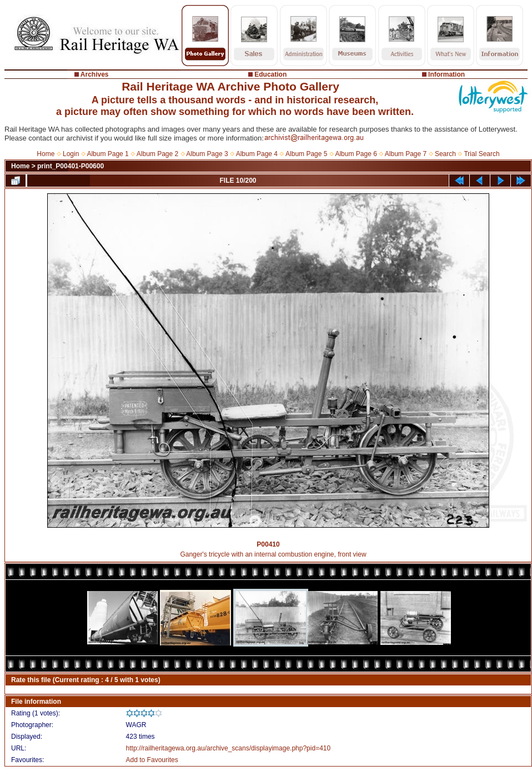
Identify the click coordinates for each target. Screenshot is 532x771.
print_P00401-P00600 (71, 166)
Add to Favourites (152, 760)
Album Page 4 (257, 154)
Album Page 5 (306, 154)
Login (71, 154)
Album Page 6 (356, 154)
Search (445, 154)
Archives (95, 74)
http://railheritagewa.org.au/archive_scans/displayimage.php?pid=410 (229, 748)
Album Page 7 (406, 154)
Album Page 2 (157, 154)
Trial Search (481, 154)
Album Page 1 (107, 154)
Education (270, 74)
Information (446, 74)
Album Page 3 (207, 154)
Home (46, 154)
